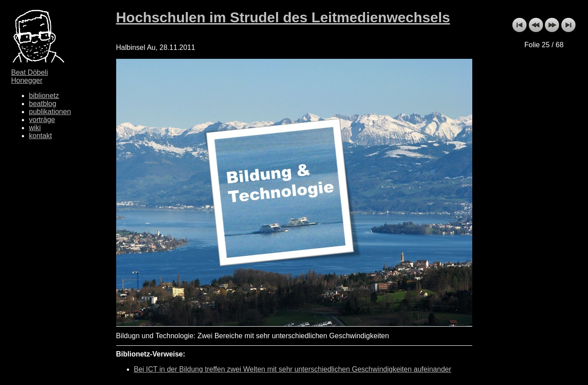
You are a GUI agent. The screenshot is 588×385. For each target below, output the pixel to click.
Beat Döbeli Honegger (30, 76)
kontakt (41, 136)
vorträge (42, 120)
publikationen (50, 112)
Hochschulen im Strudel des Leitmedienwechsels (283, 17)
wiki (35, 128)
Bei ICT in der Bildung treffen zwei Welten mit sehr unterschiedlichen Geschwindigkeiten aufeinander (293, 369)
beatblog (43, 104)
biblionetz (44, 96)
